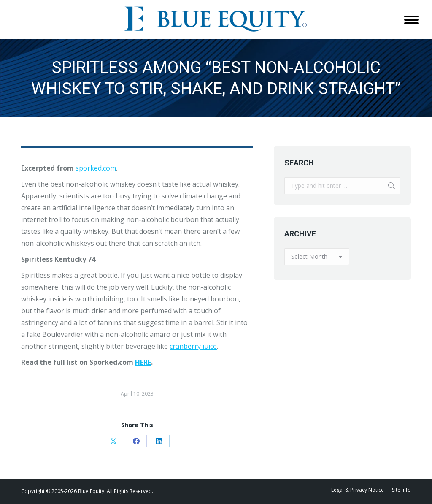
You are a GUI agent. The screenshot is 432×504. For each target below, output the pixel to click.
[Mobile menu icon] (412, 20)
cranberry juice (193, 346)
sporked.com (96, 168)
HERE (143, 362)
